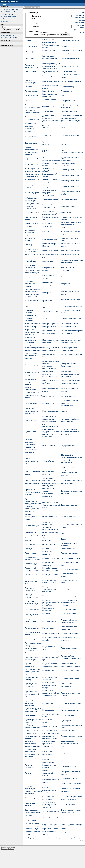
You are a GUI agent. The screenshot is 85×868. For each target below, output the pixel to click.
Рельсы (28, 773)
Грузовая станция (32, 91)
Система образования (51, 811)
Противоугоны (48, 703)
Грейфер (28, 87)
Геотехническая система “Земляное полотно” (50, 58)
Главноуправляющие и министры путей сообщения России (51, 66)
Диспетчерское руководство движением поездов (50, 118)
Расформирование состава (71, 736)
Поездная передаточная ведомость (30, 621)
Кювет (27, 306)
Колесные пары (48, 261)
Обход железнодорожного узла (32, 461)
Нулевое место (31, 432)
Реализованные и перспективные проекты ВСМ (70, 744)
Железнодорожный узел (70, 186)
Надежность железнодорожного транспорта (32, 411)
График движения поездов (71, 81)
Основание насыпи (50, 517)
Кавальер (29, 245)
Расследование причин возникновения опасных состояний (51, 736)
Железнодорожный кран (70, 175)
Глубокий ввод (31, 72)
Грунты (28, 101)
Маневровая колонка (33, 324)
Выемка (28, 41)
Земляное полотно (32, 213)
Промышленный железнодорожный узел (32, 694)
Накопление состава (50, 411)
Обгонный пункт (48, 446)
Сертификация (31, 798)
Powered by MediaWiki (8, 849)
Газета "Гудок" (30, 52)
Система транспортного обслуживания (31, 818)
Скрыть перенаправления (49, 35)
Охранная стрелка (49, 544)
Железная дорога (32, 164)
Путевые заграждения (69, 710)
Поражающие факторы (70, 633)
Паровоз (46, 549)
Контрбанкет (66, 284)
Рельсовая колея (67, 761)
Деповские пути (48, 106)
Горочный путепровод (51, 76)
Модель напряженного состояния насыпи (32, 390)
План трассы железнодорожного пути (32, 581)
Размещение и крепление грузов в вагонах (32, 736)
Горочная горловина (69, 72)
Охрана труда (30, 544)
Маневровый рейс (49, 327)
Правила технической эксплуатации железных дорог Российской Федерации (33, 648)
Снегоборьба (66, 833)
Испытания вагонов (50, 239)
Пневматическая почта (51, 596)
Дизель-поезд (48, 111)
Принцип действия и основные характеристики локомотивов (71, 658)
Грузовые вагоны (31, 95)
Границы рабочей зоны (51, 81)
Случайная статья (9, 16)
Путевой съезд (48, 710)
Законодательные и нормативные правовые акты (32, 206)
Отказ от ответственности (9, 847)
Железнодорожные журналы (72, 170)
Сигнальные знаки (68, 805)
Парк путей (29, 549)
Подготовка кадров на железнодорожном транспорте (69, 603)
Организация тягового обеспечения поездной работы (51, 505)
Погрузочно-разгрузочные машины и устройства (51, 603)
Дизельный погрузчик (69, 111)
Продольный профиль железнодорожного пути (33, 672)
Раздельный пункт (68, 731)
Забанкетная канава (50, 199)
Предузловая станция (69, 648)
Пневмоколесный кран (70, 596)
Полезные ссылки (32, 628)
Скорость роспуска (32, 829)
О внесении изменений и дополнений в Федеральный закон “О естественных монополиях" (51, 432)
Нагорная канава (31, 403)
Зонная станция (67, 213)
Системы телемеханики (70, 818)
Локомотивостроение (50, 312)
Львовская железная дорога (72, 318)
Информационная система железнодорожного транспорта (71, 225)
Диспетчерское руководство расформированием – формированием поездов (72, 118)
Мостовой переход (68, 396)
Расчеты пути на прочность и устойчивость (49, 744)
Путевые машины (68, 715)
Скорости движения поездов (72, 825)
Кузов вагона (47, 301)
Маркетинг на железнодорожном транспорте (32, 332)
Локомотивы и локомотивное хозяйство (30, 318)
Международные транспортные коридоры (31, 356)
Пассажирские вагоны (51, 558)
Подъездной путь (32, 615)
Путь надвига (66, 721)
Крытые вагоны (31, 301)
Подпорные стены (32, 609)
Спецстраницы (8, 35)
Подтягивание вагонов (69, 609)
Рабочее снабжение (50, 726)
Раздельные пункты (50, 731)
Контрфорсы (47, 293)
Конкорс (28, 277)
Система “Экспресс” (50, 818)
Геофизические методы (70, 58)
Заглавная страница (69, 199)
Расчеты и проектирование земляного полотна (32, 744)
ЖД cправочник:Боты (33, 159)
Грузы (63, 95)
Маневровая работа (50, 324)
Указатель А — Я (9, 11)
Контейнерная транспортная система (30, 284)
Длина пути (47, 135)
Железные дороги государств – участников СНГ (49, 193)
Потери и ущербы (32, 639)
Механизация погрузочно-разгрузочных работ (50, 374)
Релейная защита (32, 761)
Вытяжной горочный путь (70, 41)
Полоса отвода (48, 628)
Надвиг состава (48, 403)
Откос (63, 534)
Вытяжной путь (31, 46)
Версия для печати (10, 37)
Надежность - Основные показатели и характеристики (70, 403)
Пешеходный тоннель (51, 575)
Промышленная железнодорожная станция (49, 685)
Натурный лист (31, 420)
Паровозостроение (68, 549)
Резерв (64, 753)
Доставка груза (31, 143)
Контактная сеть (67, 277)
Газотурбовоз (30, 58)
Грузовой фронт (67, 91)
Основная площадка (69, 517)
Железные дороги (32, 193)
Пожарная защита (49, 621)
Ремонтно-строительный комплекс (48, 773)
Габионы (64, 46)
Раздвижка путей (31, 731)
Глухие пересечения (50, 72)
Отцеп (63, 539)
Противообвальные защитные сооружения (32, 703)
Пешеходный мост (32, 575)
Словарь (64, 829)
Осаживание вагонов (69, 505)
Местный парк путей (33, 365)
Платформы (66, 589)
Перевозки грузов (32, 564)
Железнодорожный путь (70, 181)
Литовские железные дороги (72, 306)
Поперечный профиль (51, 633)
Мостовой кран (48, 396)
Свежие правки (8, 14)
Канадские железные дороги (72, 250)
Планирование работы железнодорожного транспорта (51, 589)
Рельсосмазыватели (69, 766)
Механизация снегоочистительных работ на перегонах (71, 374)
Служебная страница (32, 7)
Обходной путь (48, 461)
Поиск (3, 24)
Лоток (45, 318)
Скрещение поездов (50, 829)
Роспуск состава (31, 781)
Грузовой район (48, 91)
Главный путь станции (69, 66)
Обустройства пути (68, 446)
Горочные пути (31, 76)
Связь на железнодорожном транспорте (49, 790)
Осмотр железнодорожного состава (32, 517)
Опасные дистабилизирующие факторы (69, 473)
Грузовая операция (68, 87)
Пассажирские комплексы (71, 558)
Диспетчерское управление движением (31, 126)
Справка (6, 21)
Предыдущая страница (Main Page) (80, 20)
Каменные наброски (50, 250)
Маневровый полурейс (70, 324)
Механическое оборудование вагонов (31, 382)
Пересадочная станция (70, 569)
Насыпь (64, 411)
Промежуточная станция (70, 678)
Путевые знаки (31, 715)
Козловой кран (31, 261)
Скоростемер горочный (51, 825)
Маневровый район (32, 327)
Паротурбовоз (30, 553)
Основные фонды (32, 526)
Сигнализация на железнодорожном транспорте (49, 805)
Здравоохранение (68, 206)
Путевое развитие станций (71, 703)
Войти (4, 4)
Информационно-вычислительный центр (32, 233)
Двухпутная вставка (68, 101)
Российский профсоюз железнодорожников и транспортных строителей (71, 781)
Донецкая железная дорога (71, 135)
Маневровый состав (69, 327)
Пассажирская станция (70, 553)
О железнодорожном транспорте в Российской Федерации (71, 432)
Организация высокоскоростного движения (32, 492)
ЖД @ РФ (46, 151)
